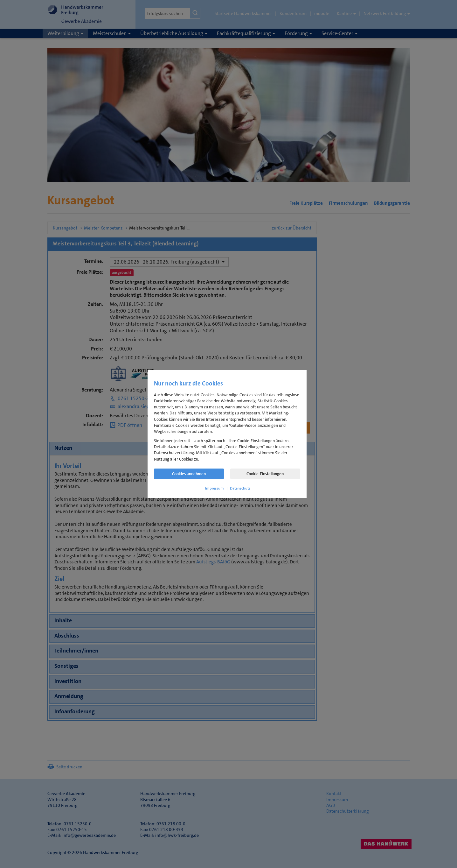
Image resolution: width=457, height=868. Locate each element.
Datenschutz (240, 488)
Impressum (215, 488)
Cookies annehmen (189, 474)
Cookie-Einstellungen (265, 474)
